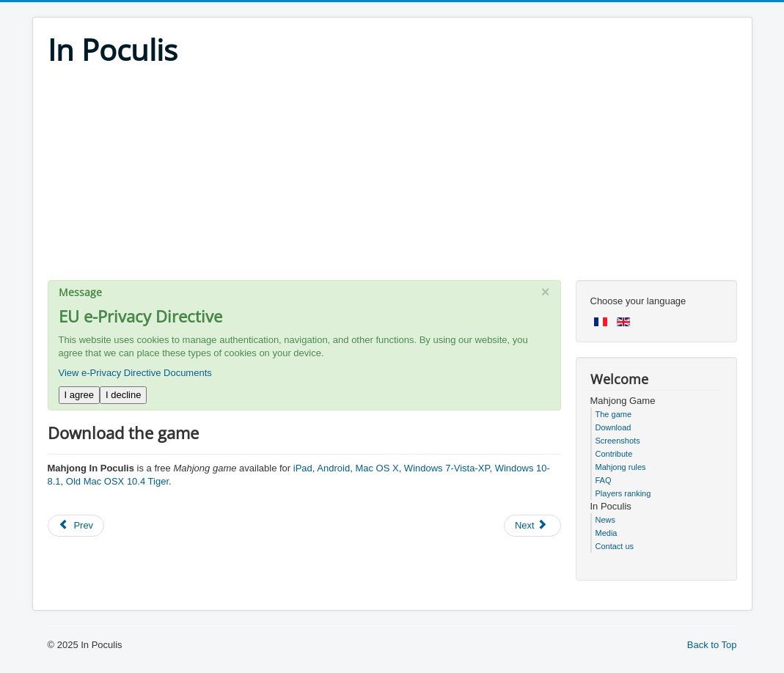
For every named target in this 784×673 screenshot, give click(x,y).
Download (613, 427)
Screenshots (618, 441)
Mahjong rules (621, 467)
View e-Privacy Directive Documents (135, 373)
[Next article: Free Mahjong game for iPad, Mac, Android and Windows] (532, 526)
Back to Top (712, 645)
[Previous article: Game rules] (76, 526)
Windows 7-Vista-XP (447, 468)
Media (607, 533)
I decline (123, 395)
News (606, 520)
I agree (79, 395)
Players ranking (623, 493)
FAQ (604, 480)
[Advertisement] (392, 177)
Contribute (614, 454)
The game (614, 414)
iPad (303, 468)
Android (333, 468)
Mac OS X (377, 468)
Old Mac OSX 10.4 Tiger (117, 481)
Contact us (615, 546)
